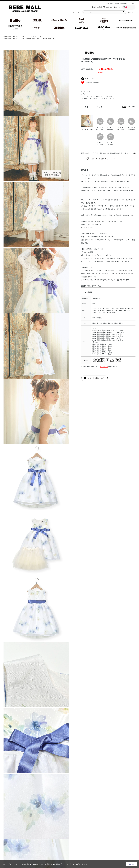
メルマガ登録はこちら (96, 378)
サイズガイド (104, 367)
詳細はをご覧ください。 (72, 864)
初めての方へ (131, 12)
